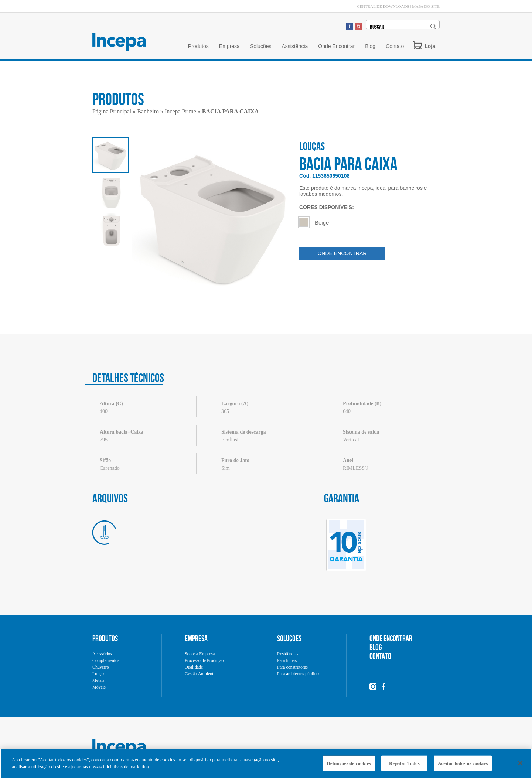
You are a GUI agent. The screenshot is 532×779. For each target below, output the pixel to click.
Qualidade (194, 667)
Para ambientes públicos (299, 674)
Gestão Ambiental (201, 674)
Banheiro (148, 111)
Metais (98, 680)
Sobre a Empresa (200, 654)
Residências (288, 654)
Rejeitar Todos (404, 766)
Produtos (198, 46)
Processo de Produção (204, 660)
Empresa (229, 46)
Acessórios (102, 654)
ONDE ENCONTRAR (342, 253)
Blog (370, 46)
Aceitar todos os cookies (463, 766)
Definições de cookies (349, 766)
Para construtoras (292, 667)
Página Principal (112, 111)
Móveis (99, 687)
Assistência (295, 46)
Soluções (261, 46)
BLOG (376, 647)
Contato (395, 46)
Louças (99, 674)
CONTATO (380, 656)
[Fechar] (520, 766)
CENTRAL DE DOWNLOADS (383, 6)
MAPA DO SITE (426, 6)
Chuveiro (101, 667)
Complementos (106, 660)
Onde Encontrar (336, 46)
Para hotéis (287, 660)
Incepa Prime (180, 111)
